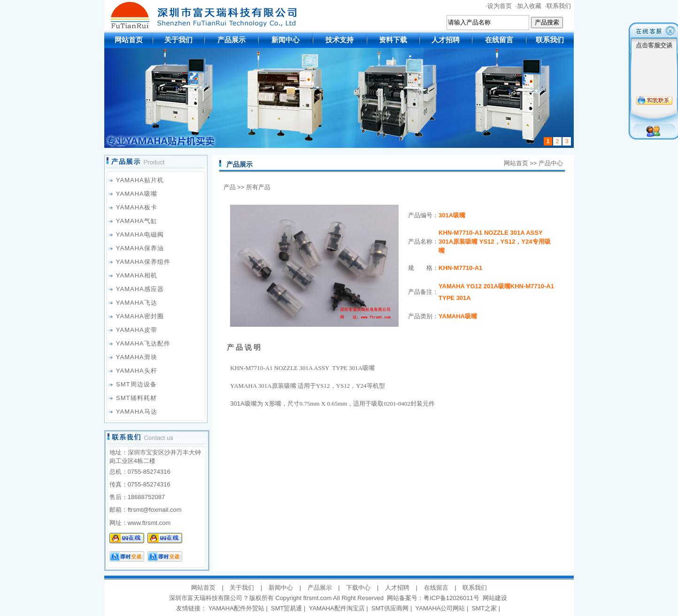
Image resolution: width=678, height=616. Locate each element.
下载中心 (358, 588)
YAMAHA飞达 (137, 303)
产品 (230, 187)
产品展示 (231, 40)
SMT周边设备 (136, 384)
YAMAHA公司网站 (440, 608)
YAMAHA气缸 (137, 221)
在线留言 (499, 40)
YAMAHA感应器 (140, 289)
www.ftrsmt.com (149, 523)
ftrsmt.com (318, 598)
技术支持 (339, 40)
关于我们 (178, 40)
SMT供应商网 (390, 608)
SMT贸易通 (286, 608)
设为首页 (500, 6)
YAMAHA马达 (137, 412)
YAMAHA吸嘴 (137, 194)
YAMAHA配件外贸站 (236, 608)
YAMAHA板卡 (137, 207)
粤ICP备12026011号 (451, 598)
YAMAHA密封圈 (140, 316)
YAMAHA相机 (137, 275)
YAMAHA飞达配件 (143, 343)
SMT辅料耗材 (136, 398)
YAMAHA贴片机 (140, 180)
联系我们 (559, 6)
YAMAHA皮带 (137, 330)
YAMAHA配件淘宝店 (337, 608)
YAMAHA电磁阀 (140, 235)
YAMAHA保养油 (140, 248)
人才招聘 (446, 40)
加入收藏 (529, 6)
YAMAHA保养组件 (143, 262)
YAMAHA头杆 (137, 371)
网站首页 (129, 40)
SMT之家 (484, 608)
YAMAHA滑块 (137, 357)
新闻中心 (285, 40)
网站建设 (495, 598)
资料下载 (393, 40)
